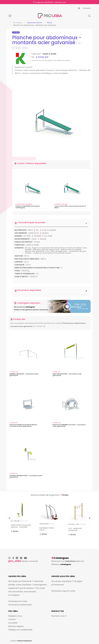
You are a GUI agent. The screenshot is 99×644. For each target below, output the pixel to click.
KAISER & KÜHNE (49, 54)
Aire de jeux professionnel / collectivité (26, 581)
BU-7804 (20, 521)
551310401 (47, 524)
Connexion (87, 8)
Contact (12, 619)
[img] (51, 118)
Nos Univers (18, 23)
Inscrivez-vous (59, 616)
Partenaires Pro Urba (18, 601)
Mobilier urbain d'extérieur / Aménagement (28, 585)
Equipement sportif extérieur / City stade (27, 588)
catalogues (66, 564)
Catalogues (61, 558)
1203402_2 (77, 524)
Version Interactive (25, 641)
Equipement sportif (35, 23)
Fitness (49, 23)
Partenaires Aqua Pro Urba (63, 591)
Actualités (13, 623)
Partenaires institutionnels (20, 605)
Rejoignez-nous (15, 616)
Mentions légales (16, 626)
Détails (16, 531)
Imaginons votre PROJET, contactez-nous (51, 2)
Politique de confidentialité (20, 630)
